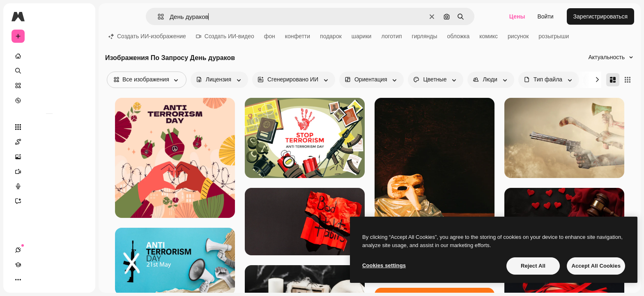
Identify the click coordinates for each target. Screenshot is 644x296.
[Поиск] (49, 71)
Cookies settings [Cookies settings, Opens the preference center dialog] (384, 265)
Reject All (533, 266)
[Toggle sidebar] (80, 16)
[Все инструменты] (49, 127)
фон (270, 36)
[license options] (219, 80)
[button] (158, 17)
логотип (391, 36)
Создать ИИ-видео (225, 36)
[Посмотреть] (49, 100)
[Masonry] (613, 80)
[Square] (628, 80)
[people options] (491, 80)
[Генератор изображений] (49, 157)
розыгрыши (554, 36)
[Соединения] (18, 280)
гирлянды (425, 36)
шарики (362, 36)
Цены (517, 16)
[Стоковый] (49, 86)
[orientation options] (371, 80)
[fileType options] (549, 80)
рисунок (518, 36)
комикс (489, 36)
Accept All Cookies (596, 266)
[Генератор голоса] (49, 186)
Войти (545, 16)
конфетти (298, 36)
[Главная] (49, 56)
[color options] (436, 80)
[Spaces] (49, 142)
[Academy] (33, 280)
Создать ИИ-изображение (147, 36)
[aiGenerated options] (294, 80)
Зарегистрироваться (600, 16)
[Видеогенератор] (49, 171)
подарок (331, 36)
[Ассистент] (49, 201)
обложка (459, 36)
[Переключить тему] (48, 280)
